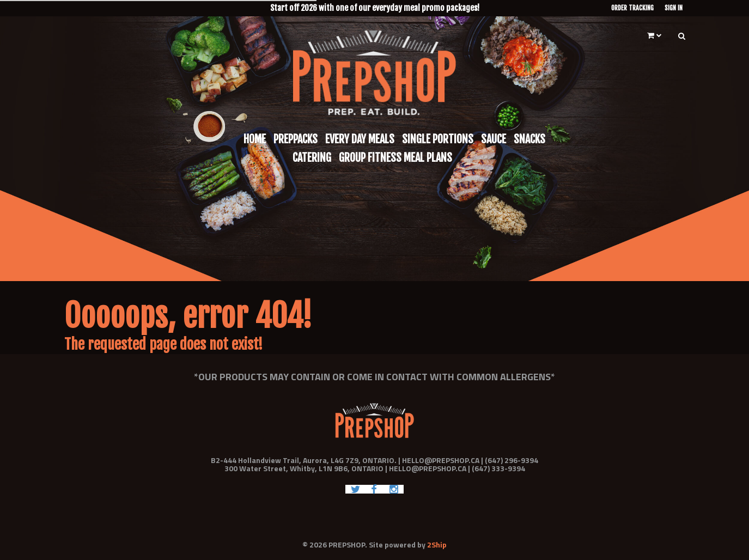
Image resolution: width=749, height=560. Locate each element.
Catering (312, 158)
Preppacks (296, 139)
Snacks (529, 139)
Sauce (494, 139)
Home (255, 139)
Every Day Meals (360, 139)
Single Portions (438, 139)
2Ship (437, 544)
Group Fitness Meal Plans (395, 158)
